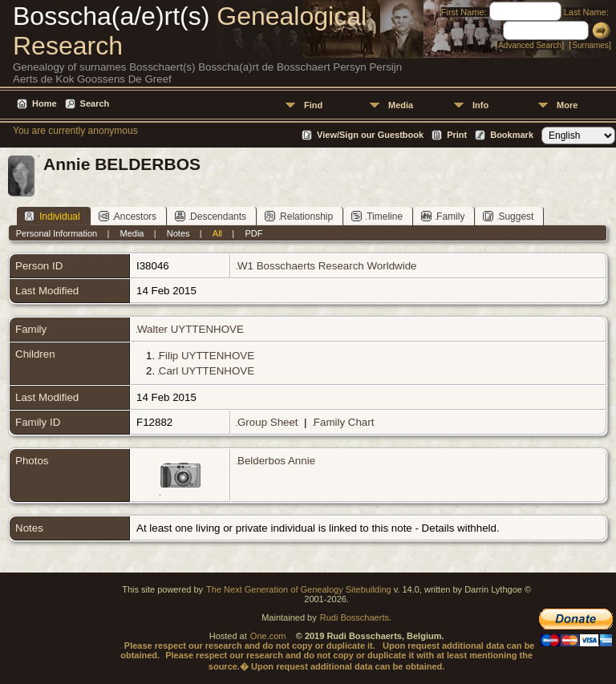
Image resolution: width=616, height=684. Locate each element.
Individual (52, 216)
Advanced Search (530, 45)
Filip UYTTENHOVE (207, 356)
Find (313, 105)
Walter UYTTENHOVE (190, 329)
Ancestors (128, 216)
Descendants (211, 216)
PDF (253, 233)
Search (95, 103)
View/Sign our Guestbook (370, 135)
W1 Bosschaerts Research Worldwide (327, 266)
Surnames (590, 45)
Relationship (299, 216)
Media (401, 105)
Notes (178, 233)
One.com (268, 636)
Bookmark (512, 135)
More (567, 105)
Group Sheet (268, 422)
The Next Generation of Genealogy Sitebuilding (299, 589)
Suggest (508, 216)
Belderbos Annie (276, 461)
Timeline (377, 216)
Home (45, 103)
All (217, 233)
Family (443, 216)
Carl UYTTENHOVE (207, 371)
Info (480, 105)
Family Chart (344, 422)
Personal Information (57, 233)
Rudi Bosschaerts (355, 617)
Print (457, 135)
